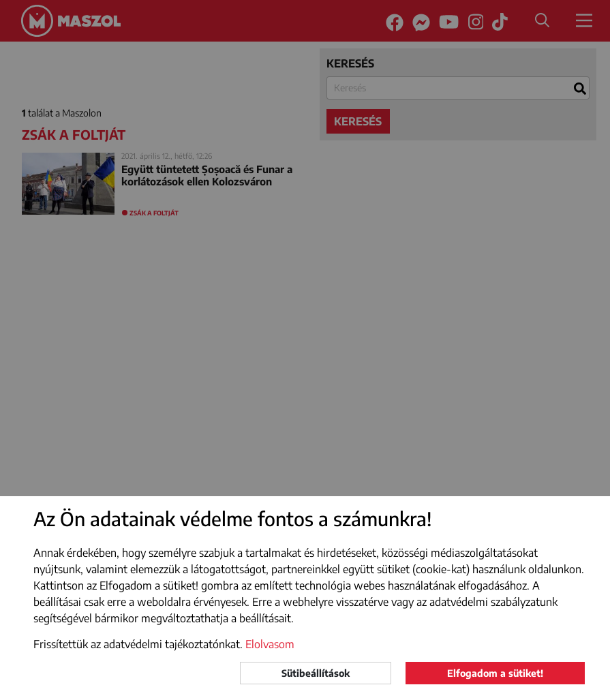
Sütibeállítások (316, 673)
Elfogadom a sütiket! (495, 673)
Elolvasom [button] (270, 644)
